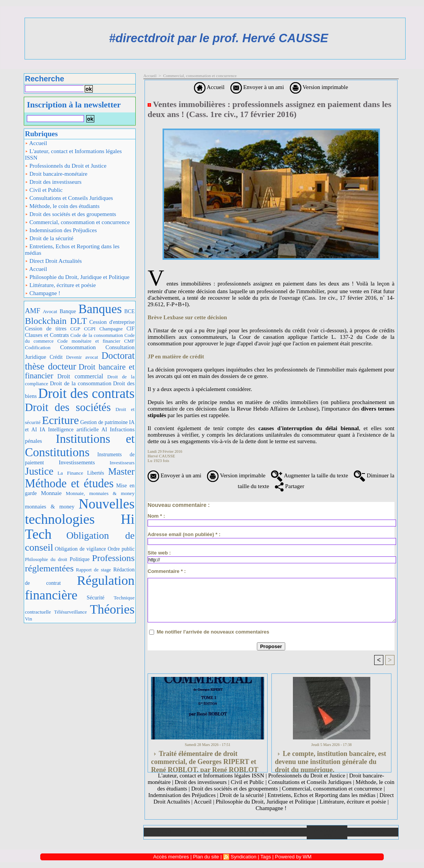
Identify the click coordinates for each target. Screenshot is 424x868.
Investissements (77, 462)
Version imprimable (319, 87)
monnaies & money (50, 507)
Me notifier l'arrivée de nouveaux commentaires (213, 632)
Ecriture (60, 420)
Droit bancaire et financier (80, 371)
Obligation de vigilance (80, 549)
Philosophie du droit (46, 559)
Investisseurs (122, 463)
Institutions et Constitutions (80, 446)
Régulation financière (80, 587)
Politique (80, 559)
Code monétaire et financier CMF (96, 341)
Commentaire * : (167, 571)
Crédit (56, 357)
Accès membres (171, 857)
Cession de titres (46, 328)
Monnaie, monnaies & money (100, 493)
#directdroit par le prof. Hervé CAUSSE (219, 38)
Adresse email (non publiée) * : (184, 534)
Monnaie (51, 493)
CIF (131, 329)
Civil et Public (44, 190)
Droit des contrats (86, 394)
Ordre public (121, 549)
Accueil (36, 143)
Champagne (111, 329)
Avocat (50, 311)
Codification (38, 347)
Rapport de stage (94, 570)
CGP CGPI (83, 329)
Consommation (78, 347)
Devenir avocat (82, 357)
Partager (290, 486)
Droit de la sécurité (49, 238)
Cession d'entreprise (112, 322)
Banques (100, 309)
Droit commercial (81, 376)
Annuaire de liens (327, 832)
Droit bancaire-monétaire (56, 174)
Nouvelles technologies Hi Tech (80, 519)
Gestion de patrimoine (104, 422)
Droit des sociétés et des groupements (71, 214)
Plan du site (373, 832)
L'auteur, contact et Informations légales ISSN (73, 154)
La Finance (70, 473)
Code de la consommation (97, 335)
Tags (265, 857)
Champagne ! (43, 293)
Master (121, 471)
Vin (29, 619)
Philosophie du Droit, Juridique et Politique (77, 277)
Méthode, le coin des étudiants (62, 206)
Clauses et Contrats (47, 335)
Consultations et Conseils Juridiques (69, 198)
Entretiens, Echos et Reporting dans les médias (72, 250)
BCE (129, 311)
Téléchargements (246, 832)
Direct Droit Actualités (53, 261)
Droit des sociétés (68, 407)
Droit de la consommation (81, 383)
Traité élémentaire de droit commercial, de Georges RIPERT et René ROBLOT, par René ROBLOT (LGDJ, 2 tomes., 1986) (205, 759)
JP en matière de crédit (176, 356)
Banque (68, 311)
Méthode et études (69, 484)
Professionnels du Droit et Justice (66, 166)
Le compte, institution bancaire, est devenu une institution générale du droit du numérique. (330, 759)
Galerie (205, 832)
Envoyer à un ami (257, 87)
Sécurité (95, 597)
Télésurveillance (71, 612)
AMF (33, 311)
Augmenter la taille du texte (309, 475)
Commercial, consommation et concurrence (77, 222)
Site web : (159, 553)
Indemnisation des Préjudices (61, 230)
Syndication (244, 857)
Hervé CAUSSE (161, 456)
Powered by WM (293, 857)
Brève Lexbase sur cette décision (187, 317)
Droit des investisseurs (53, 182)
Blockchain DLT (56, 321)
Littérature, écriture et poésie (60, 285)
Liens (286, 832)
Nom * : (156, 516)
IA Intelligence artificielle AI (73, 429)
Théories (113, 609)
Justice (39, 471)
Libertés (95, 473)
